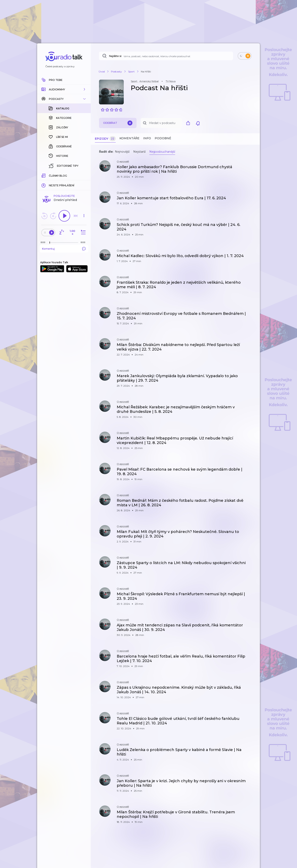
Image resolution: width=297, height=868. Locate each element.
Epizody (105, 139)
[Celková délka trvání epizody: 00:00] (84, 175)
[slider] (50, 175)
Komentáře (129, 138)
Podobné (163, 138)
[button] (64, 89)
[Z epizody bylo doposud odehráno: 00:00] (44, 175)
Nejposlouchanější (162, 152)
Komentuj (64, 181)
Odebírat (118, 123)
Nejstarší (139, 152)
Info (147, 138)
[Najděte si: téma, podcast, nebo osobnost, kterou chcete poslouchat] (166, 56)
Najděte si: (115, 56)
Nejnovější (122, 152)
